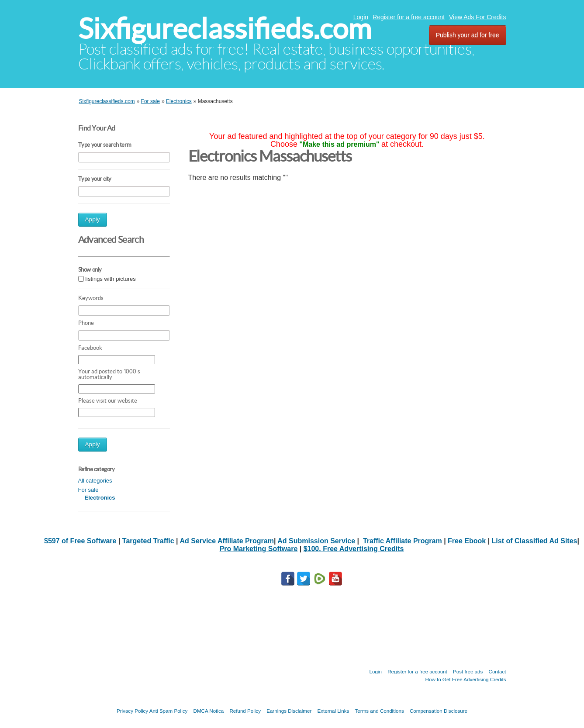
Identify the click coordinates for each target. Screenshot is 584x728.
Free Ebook (467, 541)
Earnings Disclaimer (289, 711)
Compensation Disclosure (439, 711)
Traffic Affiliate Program (403, 541)
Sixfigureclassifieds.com (225, 29)
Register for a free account (409, 17)
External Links (333, 711)
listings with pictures (111, 279)
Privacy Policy (132, 711)
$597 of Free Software (80, 541)
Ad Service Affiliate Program (226, 541)
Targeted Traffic (148, 541)
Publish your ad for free (468, 35)
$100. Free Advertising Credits (354, 549)
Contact (498, 671)
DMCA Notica (209, 711)
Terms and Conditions (380, 711)
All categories (95, 481)
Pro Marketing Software (259, 549)
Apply (93, 219)
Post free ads (468, 671)
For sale (88, 490)
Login (361, 17)
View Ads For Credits (477, 17)
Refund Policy (245, 711)
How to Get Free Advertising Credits (466, 679)
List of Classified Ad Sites (535, 541)
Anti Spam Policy (169, 711)
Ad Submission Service (316, 541)
